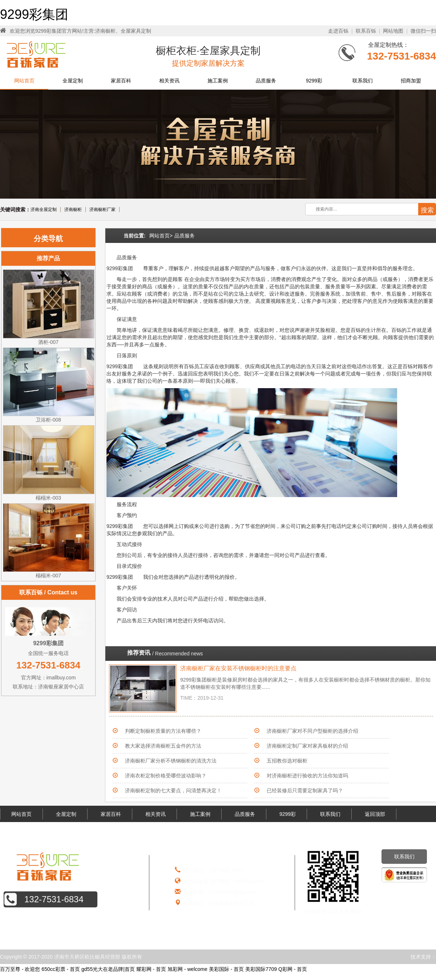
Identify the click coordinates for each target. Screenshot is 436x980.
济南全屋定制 (44, 210)
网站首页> (161, 236)
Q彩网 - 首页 (293, 969)
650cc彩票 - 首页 (61, 969)
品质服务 (266, 81)
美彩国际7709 (261, 969)
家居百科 (121, 81)
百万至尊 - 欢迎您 (20, 969)
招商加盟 (411, 81)
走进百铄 (338, 31)
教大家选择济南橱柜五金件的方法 (163, 746)
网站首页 (24, 81)
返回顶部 (375, 814)
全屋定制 (73, 81)
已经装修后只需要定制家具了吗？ (305, 790)
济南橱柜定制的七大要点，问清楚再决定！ (173, 790)
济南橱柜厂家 (102, 210)
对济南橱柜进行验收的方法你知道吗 (307, 776)
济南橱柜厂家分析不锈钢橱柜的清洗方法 (171, 761)
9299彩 (314, 81)
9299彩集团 (34, 14)
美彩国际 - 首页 (226, 969)
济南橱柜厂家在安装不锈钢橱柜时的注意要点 (238, 668)
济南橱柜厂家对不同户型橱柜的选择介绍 (312, 731)
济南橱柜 (73, 210)
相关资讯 (169, 81)
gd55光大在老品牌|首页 (108, 969)
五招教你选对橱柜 (287, 761)
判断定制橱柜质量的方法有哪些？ (163, 731)
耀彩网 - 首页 (151, 969)
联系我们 (363, 81)
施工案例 (218, 81)
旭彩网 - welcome (187, 969)
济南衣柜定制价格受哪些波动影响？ (166, 776)
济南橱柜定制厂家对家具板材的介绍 (307, 746)
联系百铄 (366, 31)
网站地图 (393, 31)
